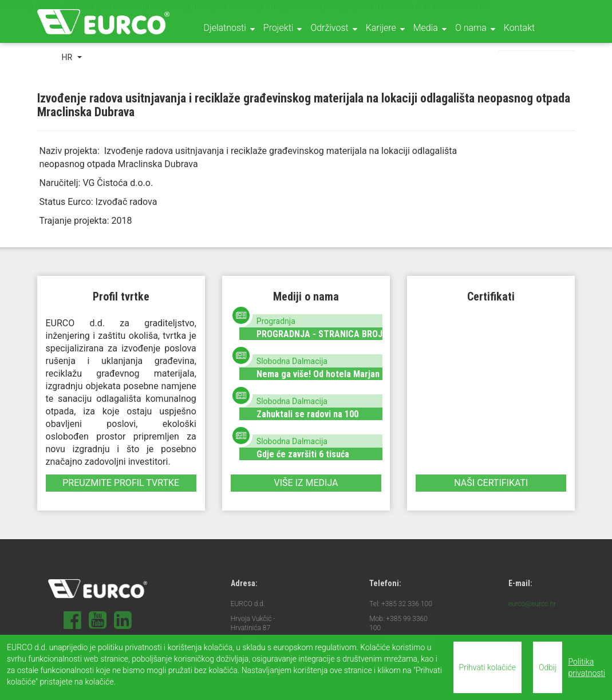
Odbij (548, 667)
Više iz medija (306, 483)
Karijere (381, 28)
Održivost (329, 28)
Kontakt (519, 28)
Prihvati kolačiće (488, 667)
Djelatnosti (225, 28)
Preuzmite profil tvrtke (121, 483)
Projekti (279, 28)
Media (426, 28)
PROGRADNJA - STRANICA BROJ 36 (319, 339)
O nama (471, 28)
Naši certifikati (491, 483)
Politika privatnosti (587, 667)
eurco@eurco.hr (532, 604)
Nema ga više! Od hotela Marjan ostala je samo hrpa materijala (318, 379)
